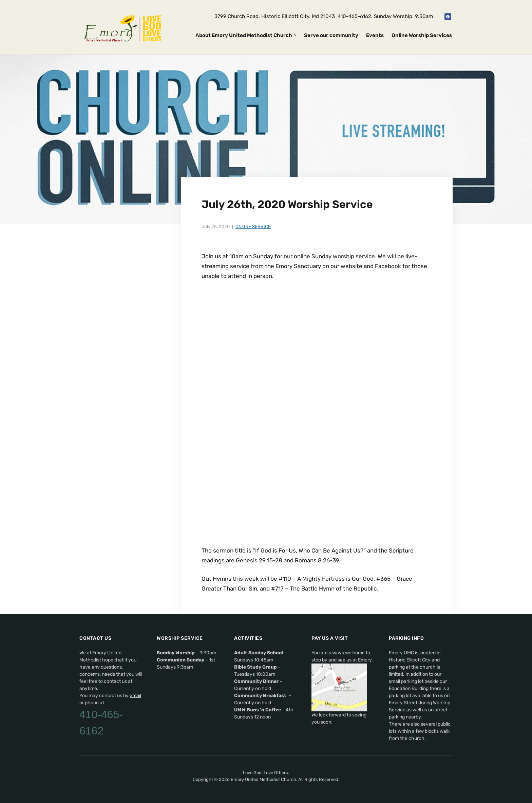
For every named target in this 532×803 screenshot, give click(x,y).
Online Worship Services (422, 35)
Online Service (253, 227)
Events (375, 35)
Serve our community (331, 35)
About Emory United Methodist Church (244, 35)
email (135, 696)
